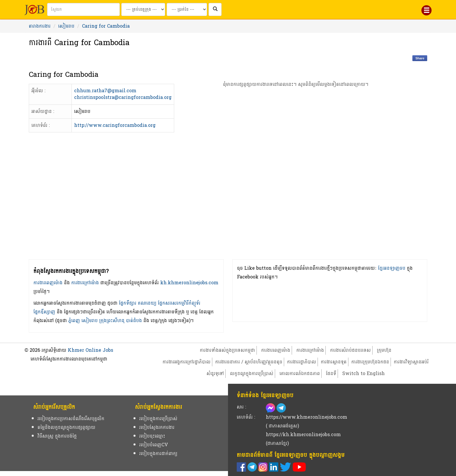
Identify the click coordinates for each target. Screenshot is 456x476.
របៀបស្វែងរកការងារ (157, 427)
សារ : (241, 407)
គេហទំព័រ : (246, 417)
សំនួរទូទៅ (215, 373)
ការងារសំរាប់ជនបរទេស (350, 350)
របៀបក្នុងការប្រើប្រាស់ (158, 419)
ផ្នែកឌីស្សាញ (44, 312)
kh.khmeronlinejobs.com (189, 283)
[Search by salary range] (187, 9)
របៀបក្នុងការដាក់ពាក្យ (158, 453)
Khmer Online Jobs (90, 350)
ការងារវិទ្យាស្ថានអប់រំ (411, 362)
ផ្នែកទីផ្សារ (128, 303)
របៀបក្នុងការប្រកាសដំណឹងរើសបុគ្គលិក (71, 419)
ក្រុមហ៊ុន (384, 350)
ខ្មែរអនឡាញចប (392, 268)
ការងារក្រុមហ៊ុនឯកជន (370, 362)
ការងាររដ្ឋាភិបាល (302, 362)
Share (420, 58)
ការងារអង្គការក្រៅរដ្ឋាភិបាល (187, 362)
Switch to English (364, 373)
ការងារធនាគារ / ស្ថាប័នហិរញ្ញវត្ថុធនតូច (249, 362)
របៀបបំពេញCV (154, 445)
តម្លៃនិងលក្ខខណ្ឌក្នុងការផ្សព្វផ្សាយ (66, 427)
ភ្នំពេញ (74, 320)
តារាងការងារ (40, 26)
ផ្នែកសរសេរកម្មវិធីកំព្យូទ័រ (179, 303)
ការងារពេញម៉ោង (48, 283)
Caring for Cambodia (106, 26)
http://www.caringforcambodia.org (115, 125)
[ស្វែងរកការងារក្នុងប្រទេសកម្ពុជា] (215, 9)
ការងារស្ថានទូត (334, 362)
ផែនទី (331, 373)
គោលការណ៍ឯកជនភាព (300, 373)
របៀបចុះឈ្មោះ (152, 436)
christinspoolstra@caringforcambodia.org (123, 97)
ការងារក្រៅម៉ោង (85, 283)
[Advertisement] (296, 183)
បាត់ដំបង (134, 320)
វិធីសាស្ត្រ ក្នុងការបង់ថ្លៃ (57, 436)
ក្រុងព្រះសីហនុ (112, 320)
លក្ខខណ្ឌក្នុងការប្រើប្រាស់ (252, 373)
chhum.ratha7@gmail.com (105, 91)
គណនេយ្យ (147, 303)
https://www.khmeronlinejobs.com (307, 417)
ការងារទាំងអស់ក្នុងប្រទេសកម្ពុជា (227, 350)
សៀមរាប (66, 26)
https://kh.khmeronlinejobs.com (303, 435)
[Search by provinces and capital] (143, 9)
